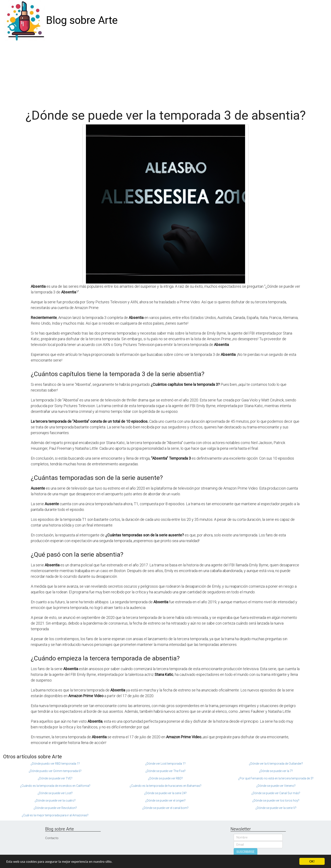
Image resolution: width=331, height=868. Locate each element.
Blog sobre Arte (82, 20)
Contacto (52, 838)
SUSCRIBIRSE (246, 852)
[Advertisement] (165, 73)
